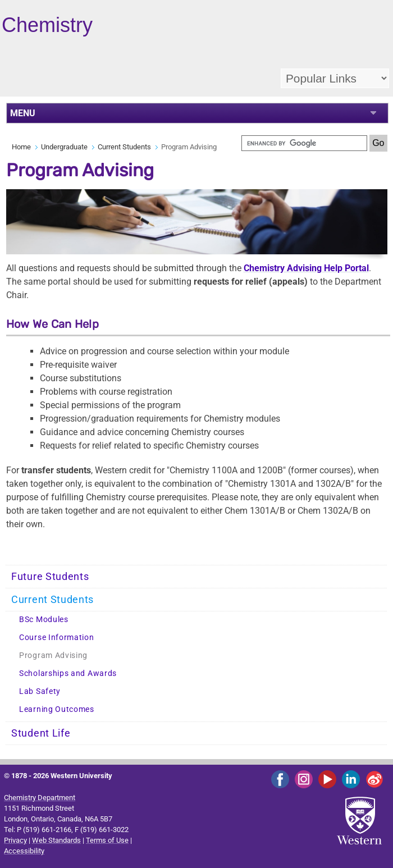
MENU (23, 113)
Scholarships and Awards (68, 673)
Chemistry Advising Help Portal (306, 268)
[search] (304, 143)
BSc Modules (44, 620)
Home (21, 147)
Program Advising (53, 655)
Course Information (57, 638)
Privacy (15, 840)
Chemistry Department (40, 798)
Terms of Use (107, 840)
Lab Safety (40, 691)
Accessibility (24, 851)
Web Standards (56, 840)
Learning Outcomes (57, 709)
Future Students (50, 577)
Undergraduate (64, 147)
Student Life (41, 733)
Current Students (124, 147)
